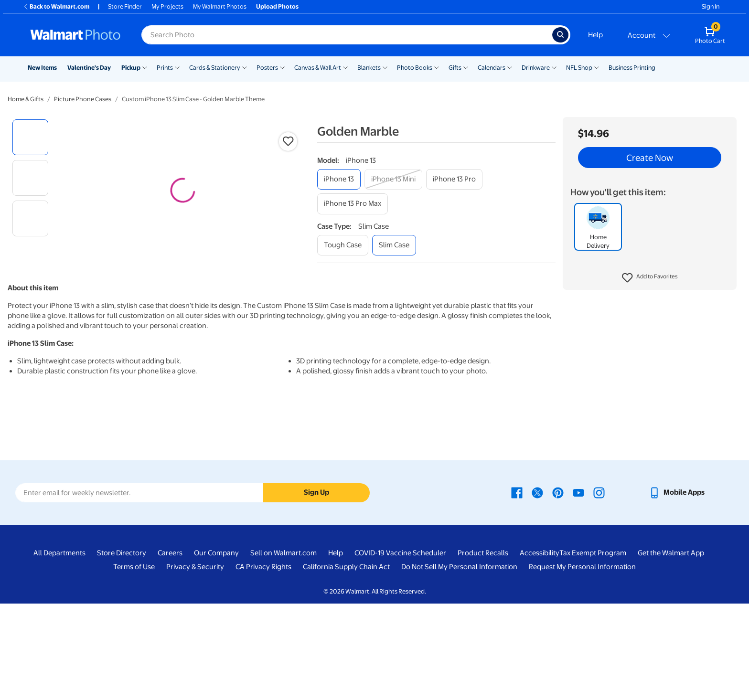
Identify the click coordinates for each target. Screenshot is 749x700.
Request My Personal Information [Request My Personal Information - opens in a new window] (582, 663)
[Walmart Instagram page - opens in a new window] (599, 589)
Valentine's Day (89, 68)
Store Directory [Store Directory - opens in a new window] (122, 649)
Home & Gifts (26, 99)
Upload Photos (277, 6)
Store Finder (125, 6)
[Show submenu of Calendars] (510, 67)
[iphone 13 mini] (393, 179)
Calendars (492, 68)
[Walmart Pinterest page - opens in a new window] (558, 589)
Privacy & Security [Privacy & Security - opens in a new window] (195, 663)
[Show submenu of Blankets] (385, 67)
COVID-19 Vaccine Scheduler (400, 649)
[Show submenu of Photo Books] (437, 67)
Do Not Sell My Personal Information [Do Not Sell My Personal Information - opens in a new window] (459, 663)
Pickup (131, 68)
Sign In (711, 6)
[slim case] (394, 245)
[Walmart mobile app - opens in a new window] (677, 589)
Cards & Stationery (215, 68)
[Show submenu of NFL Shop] (597, 67)
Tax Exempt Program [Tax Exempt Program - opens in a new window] (593, 649)
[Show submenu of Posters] (282, 67)
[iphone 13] (339, 179)
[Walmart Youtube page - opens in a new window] (578, 589)
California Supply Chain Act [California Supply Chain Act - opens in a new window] (346, 663)
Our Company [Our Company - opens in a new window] (216, 649)
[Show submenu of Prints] (177, 67)
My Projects (167, 6)
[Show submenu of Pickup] (145, 67)
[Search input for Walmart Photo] (347, 35)
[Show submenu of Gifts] (466, 67)
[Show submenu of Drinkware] (554, 67)
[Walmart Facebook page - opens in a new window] (517, 589)
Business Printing (632, 68)
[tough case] (343, 245)
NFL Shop (579, 68)
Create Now (650, 158)
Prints (165, 68)
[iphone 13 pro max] (353, 204)
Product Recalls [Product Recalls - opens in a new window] (483, 649)
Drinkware (536, 68)
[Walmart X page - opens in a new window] (537, 589)
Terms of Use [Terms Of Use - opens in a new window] (134, 663)
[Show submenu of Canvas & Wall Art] (345, 67)
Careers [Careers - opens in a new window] (170, 649)
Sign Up (316, 589)
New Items (42, 68)
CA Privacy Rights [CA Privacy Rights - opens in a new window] (263, 663)
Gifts (455, 68)
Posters (267, 68)
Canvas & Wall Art (318, 68)
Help (595, 35)
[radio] (30, 137)
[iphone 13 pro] (454, 179)
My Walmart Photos (220, 6)
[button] (650, 278)
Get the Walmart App (671, 649)
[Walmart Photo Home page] (75, 35)
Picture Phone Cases (83, 99)
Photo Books (415, 68)
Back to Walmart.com (56, 6)
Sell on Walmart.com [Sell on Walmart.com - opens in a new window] (284, 649)
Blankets (369, 68)
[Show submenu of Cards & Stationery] (245, 67)
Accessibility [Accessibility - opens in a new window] (540, 649)
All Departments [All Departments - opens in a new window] (59, 649)
